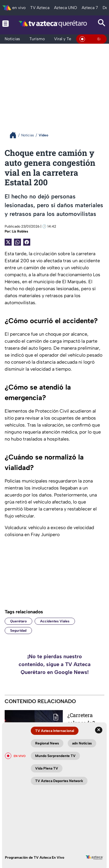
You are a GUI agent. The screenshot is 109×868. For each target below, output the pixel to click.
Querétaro (18, 621)
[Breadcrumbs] (15, 135)
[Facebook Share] (27, 242)
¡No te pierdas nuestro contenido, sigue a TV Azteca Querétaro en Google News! (55, 664)
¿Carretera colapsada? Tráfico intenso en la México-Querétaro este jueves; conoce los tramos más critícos (86, 719)
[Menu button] (6, 23)
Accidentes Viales (55, 621)
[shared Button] (17, 242)
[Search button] (102, 23)
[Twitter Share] (8, 242)
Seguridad (18, 631)
